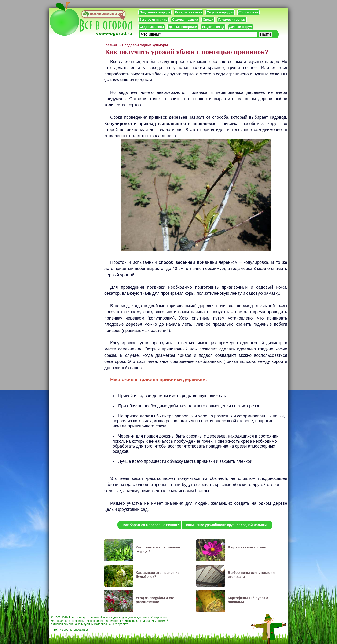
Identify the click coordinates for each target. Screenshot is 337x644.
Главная (110, 45)
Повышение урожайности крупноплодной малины (226, 525)
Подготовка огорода (155, 12)
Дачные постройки (183, 27)
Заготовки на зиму (154, 20)
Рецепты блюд (213, 27)
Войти (57, 630)
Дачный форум (241, 27)
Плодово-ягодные (232, 20)
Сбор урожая (248, 12)
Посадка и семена (189, 12)
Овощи (208, 20)
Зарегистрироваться (75, 630)
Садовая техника (185, 20)
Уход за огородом (220, 12)
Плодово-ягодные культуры (145, 45)
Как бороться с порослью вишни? (151, 525)
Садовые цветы (152, 27)
